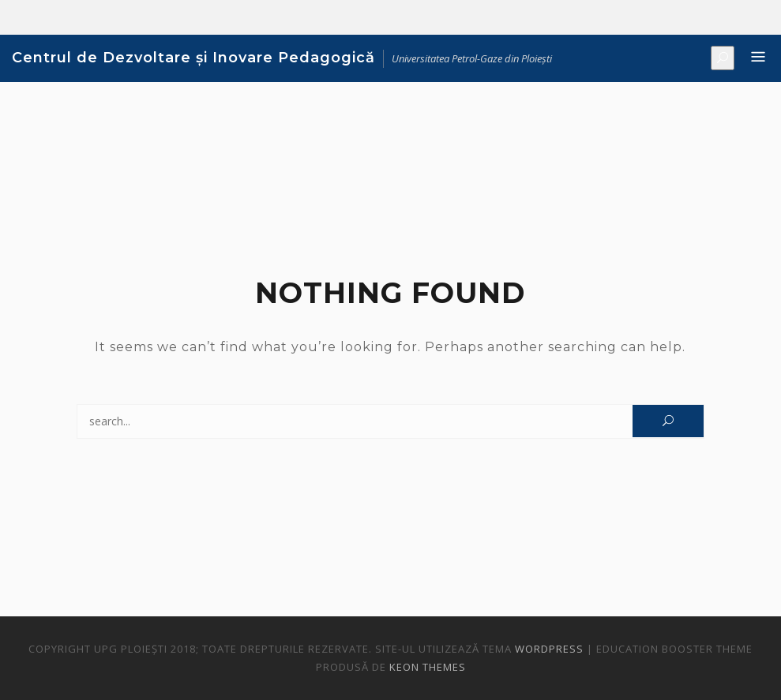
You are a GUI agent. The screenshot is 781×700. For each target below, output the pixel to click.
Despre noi (688, 18)
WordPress (549, 649)
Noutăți (759, 18)
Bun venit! (664, 18)
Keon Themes (428, 667)
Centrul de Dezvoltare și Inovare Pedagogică (193, 58)
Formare (712, 18)
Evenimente (735, 18)
